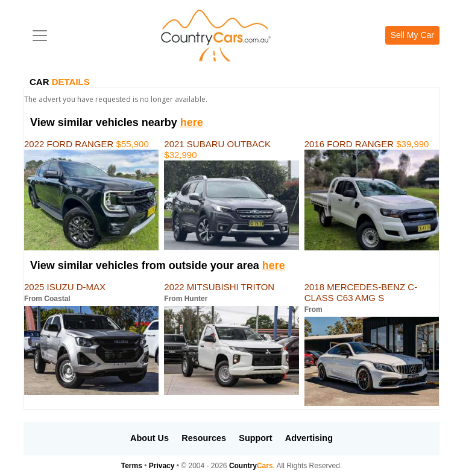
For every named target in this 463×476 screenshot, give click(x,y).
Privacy (162, 466)
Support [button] (255, 438)
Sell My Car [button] (412, 35)
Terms (132, 466)
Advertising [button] (309, 438)
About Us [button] (150, 438)
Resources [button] (204, 438)
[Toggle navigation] (40, 36)
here (192, 122)
